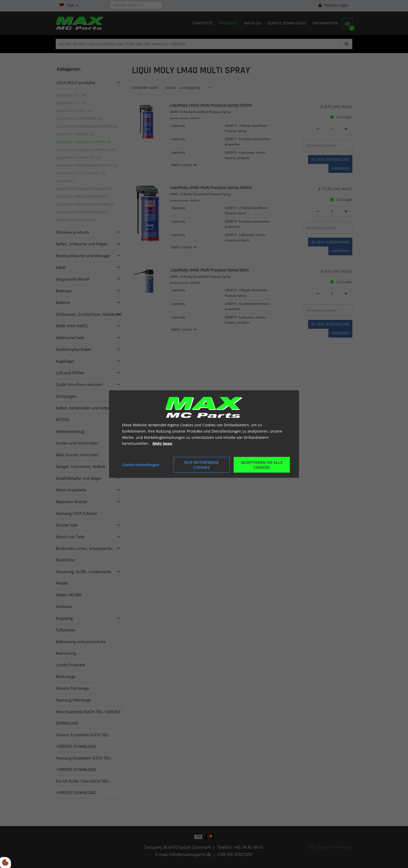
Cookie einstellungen (141, 465)
